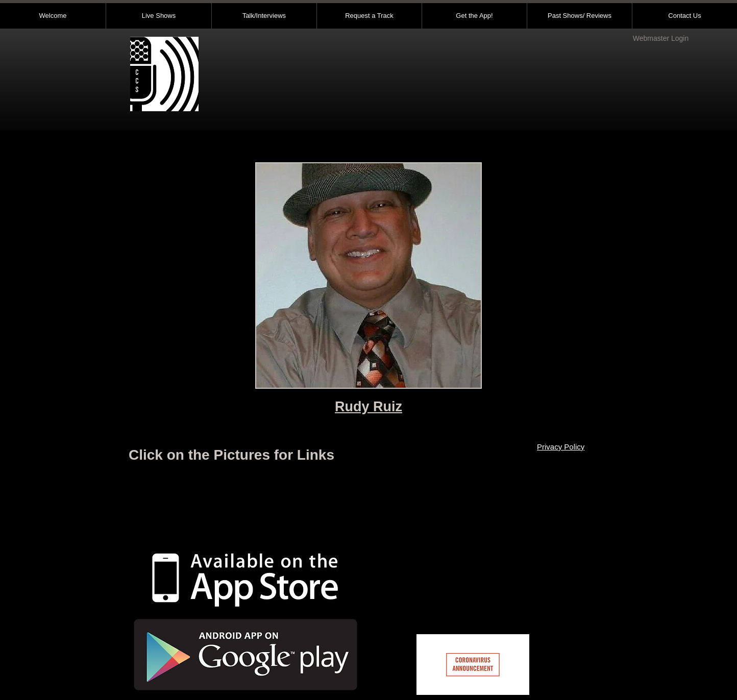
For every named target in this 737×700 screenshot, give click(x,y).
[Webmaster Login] (661, 39)
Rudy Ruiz (368, 407)
